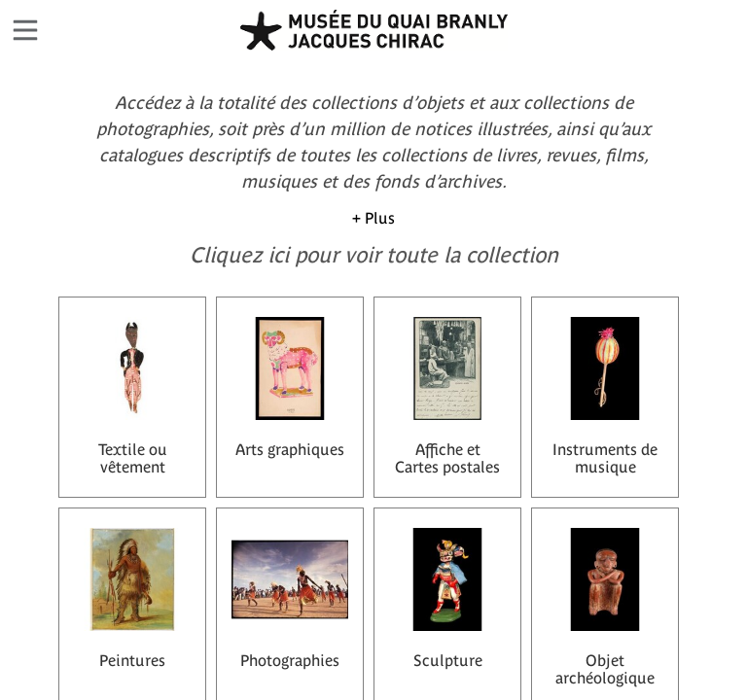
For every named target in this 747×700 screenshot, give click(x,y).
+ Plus (373, 218)
